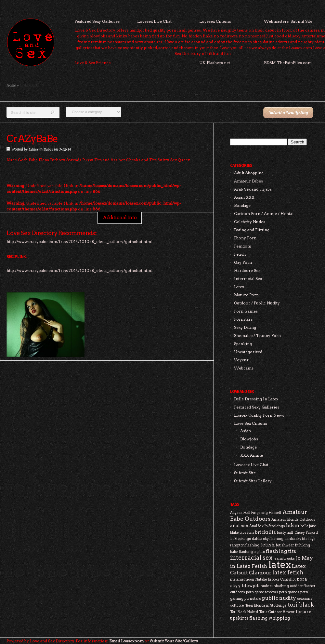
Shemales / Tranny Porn (257, 335)
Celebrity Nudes (250, 222)
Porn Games (246, 311)
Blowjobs (249, 439)
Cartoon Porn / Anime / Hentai (264, 214)
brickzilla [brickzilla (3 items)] (265, 532)
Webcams (244, 368)
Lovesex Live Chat (154, 21)
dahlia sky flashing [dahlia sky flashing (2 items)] (268, 539)
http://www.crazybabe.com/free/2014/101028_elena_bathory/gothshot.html (79, 270)
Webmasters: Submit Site (288, 21)
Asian (246, 431)
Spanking (243, 344)
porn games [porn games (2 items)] (289, 592)
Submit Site (245, 473)
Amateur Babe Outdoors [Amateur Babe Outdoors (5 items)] (269, 515)
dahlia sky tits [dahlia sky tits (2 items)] (296, 539)
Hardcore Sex (247, 270)
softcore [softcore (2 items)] (237, 605)
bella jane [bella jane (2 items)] (308, 526)
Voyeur (241, 360)
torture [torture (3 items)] (304, 611)
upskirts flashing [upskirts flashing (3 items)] (249, 618)
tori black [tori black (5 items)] (301, 605)
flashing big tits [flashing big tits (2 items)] (252, 552)
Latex (239, 287)
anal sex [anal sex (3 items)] (239, 526)
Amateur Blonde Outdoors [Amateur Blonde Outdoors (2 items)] (293, 520)
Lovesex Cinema (215, 21)
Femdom (243, 246)
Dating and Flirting (252, 230)
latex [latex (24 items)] (280, 564)
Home (11, 85)
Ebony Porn (245, 238)
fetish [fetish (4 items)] (268, 545)
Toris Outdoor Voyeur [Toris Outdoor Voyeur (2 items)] (277, 612)
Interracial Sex (248, 279)
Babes (48, 149)
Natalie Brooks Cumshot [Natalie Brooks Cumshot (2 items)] (275, 579)
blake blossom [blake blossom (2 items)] (242, 533)
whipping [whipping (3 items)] (279, 618)
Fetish (240, 254)
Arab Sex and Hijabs (253, 189)
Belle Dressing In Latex (256, 399)
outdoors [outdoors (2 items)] (238, 592)
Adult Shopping (249, 173)
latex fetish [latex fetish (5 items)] (288, 572)
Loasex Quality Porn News (259, 415)
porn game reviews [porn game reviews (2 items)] (262, 592)
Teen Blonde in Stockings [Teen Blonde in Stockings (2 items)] (266, 605)
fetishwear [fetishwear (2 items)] (285, 545)
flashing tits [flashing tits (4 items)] (281, 551)
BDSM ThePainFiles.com (288, 63)
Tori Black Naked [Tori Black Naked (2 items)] (244, 612)
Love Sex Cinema (250, 423)
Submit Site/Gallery (253, 481)
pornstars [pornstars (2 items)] (253, 599)
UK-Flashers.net (215, 63)
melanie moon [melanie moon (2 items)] (242, 579)
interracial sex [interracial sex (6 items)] (251, 558)
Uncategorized (248, 352)
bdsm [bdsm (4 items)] (293, 525)
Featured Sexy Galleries (97, 21)
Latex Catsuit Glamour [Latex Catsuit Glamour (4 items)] (268, 569)
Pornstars (243, 319)
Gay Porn (243, 262)
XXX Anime (252, 455)
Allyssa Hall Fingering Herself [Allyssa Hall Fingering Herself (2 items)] (256, 513)
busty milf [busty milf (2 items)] (285, 533)
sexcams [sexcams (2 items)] (305, 599)
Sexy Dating (245, 327)
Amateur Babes (248, 181)
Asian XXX (244, 197)
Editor (33, 149)
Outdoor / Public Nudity (257, 303)
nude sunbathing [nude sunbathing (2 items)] (275, 586)
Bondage (242, 205)
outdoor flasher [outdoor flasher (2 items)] (303, 586)
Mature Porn (246, 295)
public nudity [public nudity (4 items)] (279, 598)
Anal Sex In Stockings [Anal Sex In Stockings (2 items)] (267, 526)
